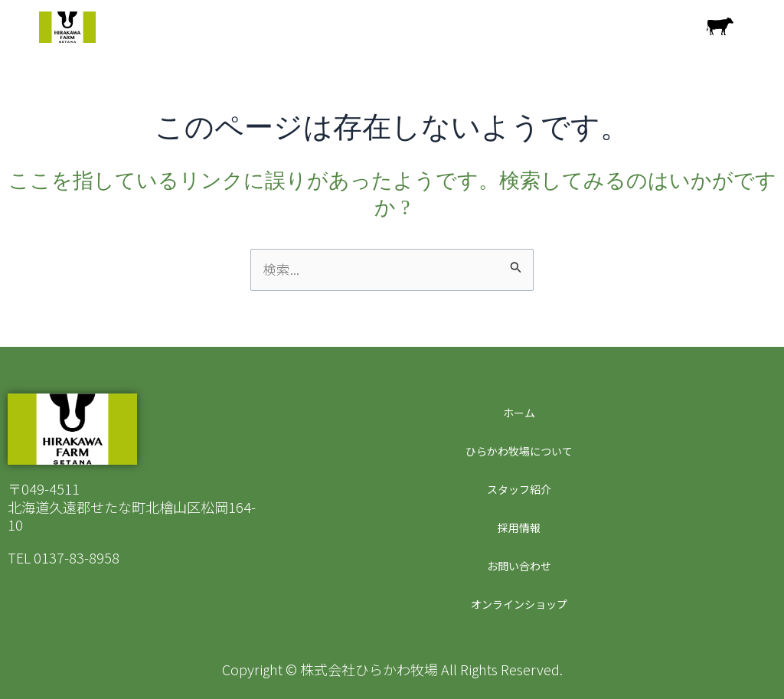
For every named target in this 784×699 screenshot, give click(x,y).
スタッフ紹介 (517, 489)
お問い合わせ (517, 566)
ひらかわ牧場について (517, 451)
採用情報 (517, 528)
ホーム (517, 413)
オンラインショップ (517, 604)
